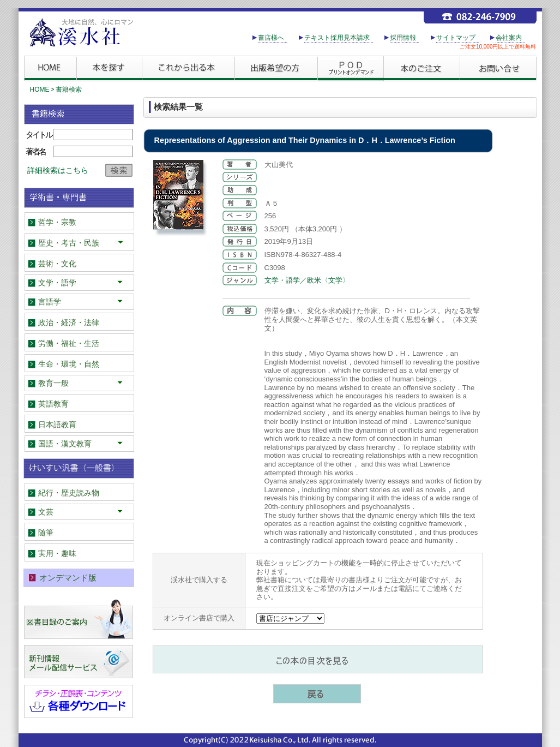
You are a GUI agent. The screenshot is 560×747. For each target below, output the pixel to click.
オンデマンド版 (68, 578)
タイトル (39, 135)
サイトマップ (456, 38)
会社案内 (509, 38)
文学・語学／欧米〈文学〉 (307, 280)
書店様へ (271, 38)
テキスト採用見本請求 (337, 38)
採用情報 (403, 38)
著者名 (35, 151)
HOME (40, 89)
